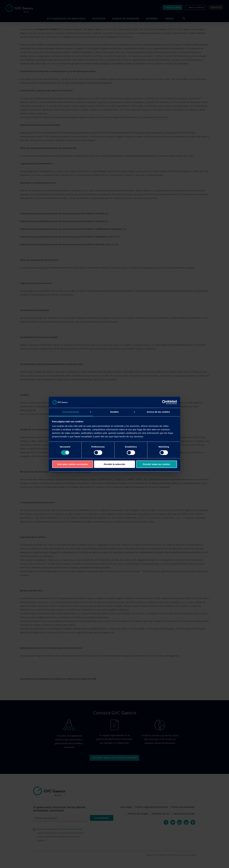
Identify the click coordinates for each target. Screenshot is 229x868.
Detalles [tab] (114, 412)
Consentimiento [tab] (71, 412)
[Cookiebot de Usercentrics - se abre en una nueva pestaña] (164, 402)
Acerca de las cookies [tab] (158, 412)
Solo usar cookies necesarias (72, 464)
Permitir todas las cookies (157, 464)
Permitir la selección (114, 464)
